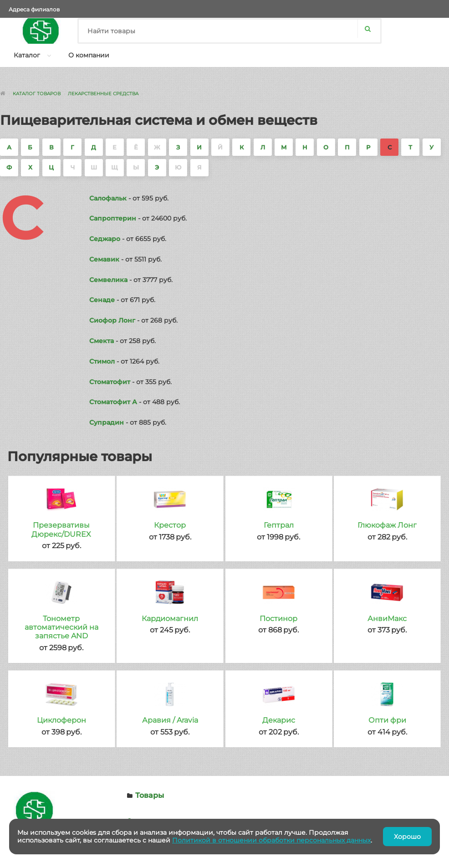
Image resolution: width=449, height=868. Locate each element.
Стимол (102, 361)
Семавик (104, 259)
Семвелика (108, 280)
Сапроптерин (113, 218)
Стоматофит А (113, 402)
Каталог (27, 55)
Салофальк (108, 198)
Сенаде (102, 300)
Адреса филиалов (34, 9)
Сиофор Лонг (112, 320)
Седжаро (105, 239)
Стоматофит (110, 382)
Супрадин (107, 422)
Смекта (102, 341)
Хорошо (407, 837)
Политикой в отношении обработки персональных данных (271, 840)
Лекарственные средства (103, 94)
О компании (89, 55)
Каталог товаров (37, 94)
